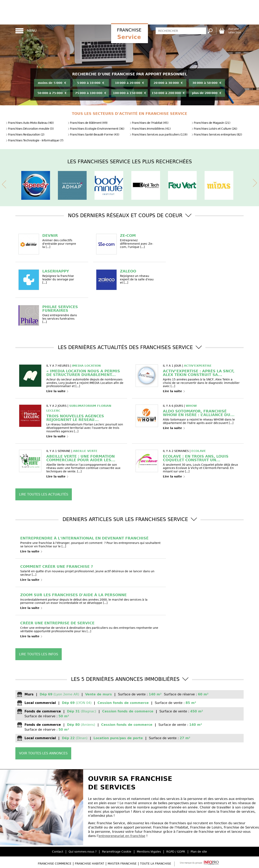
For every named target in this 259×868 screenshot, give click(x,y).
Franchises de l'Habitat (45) (149, 123)
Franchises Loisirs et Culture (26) (214, 129)
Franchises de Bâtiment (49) (88, 123)
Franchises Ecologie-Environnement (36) (96, 129)
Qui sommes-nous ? (83, 852)
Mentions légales (149, 852)
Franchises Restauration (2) (25, 135)
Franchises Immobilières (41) (150, 129)
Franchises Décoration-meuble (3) (30, 129)
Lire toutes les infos (39, 654)
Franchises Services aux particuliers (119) (158, 135)
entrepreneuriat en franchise (122, 836)
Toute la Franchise (156, 864)
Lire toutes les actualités (44, 494)
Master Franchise (122, 864)
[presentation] (4, 184)
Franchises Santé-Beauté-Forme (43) (93, 135)
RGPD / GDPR (176, 852)
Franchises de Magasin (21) (211, 123)
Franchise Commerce (55, 864)
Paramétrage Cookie (117, 852)
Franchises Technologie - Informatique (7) (34, 140)
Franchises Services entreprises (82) (217, 135)
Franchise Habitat (90, 864)
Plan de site (199, 852)
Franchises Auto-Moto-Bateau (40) (30, 123)
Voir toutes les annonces (43, 753)
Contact (58, 852)
